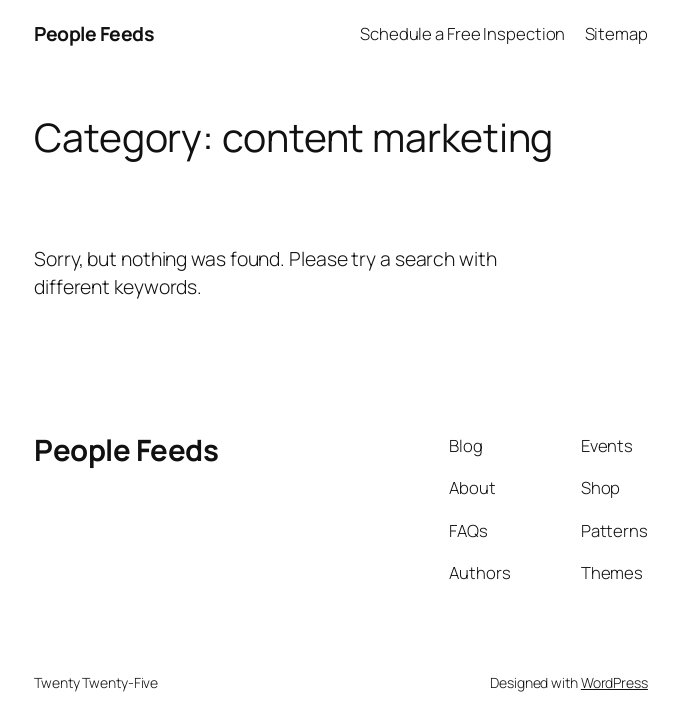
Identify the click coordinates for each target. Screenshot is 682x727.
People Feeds (94, 33)
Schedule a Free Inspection (462, 33)
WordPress (614, 682)
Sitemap (616, 33)
